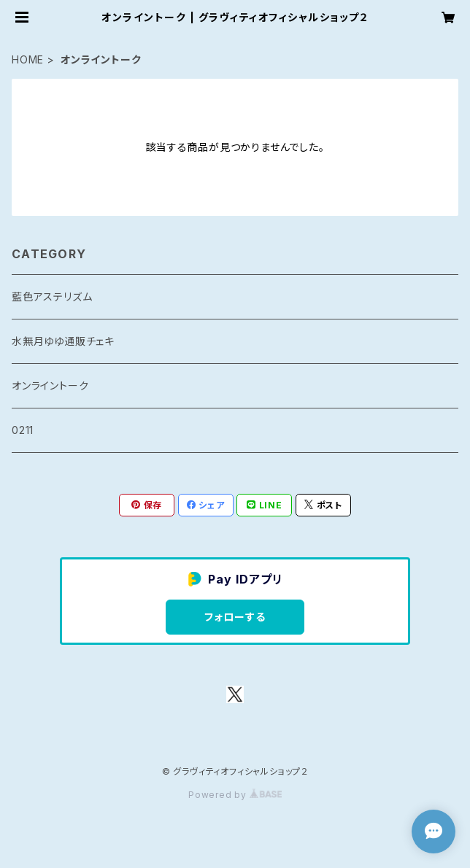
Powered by (235, 795)
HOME (28, 59)
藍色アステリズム (52, 297)
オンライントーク (50, 385)
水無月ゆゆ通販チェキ (63, 341)
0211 (23, 430)
